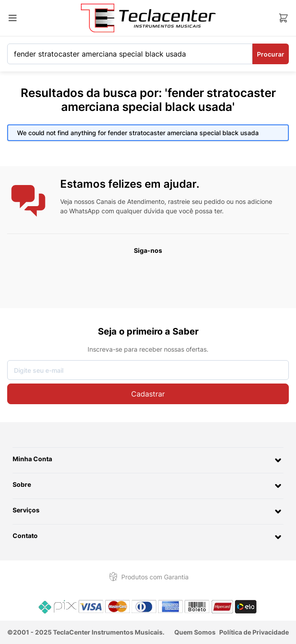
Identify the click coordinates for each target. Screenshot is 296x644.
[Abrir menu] (13, 18)
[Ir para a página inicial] (148, 18)
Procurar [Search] (271, 54)
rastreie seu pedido (196, 201)
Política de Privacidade (254, 632)
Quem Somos (195, 632)
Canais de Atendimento (130, 201)
